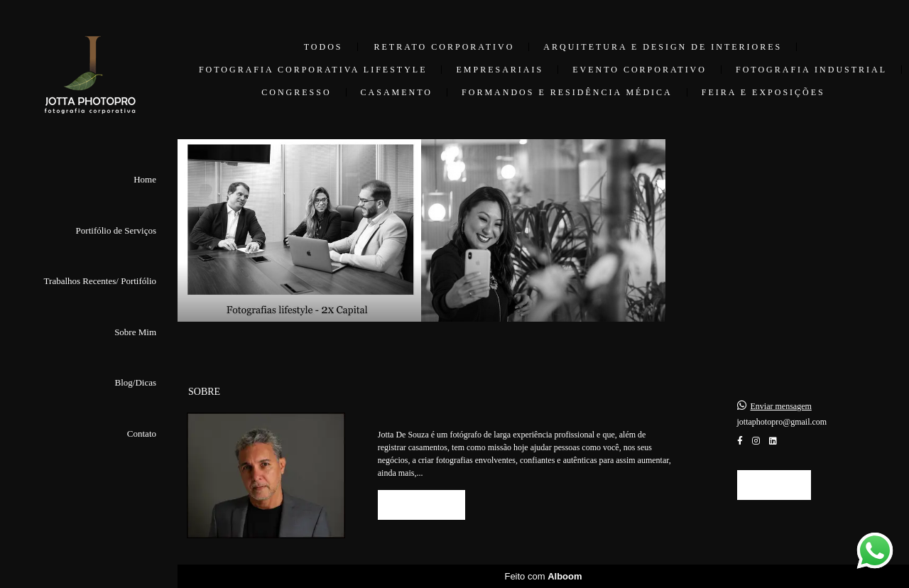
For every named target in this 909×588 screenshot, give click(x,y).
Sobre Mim (135, 332)
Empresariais (500, 70)
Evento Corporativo (639, 70)
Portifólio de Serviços (116, 230)
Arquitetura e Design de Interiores (663, 47)
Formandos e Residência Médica (567, 92)
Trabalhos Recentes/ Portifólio (100, 281)
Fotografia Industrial (811, 70)
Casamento (397, 92)
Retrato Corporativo (445, 47)
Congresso (296, 92)
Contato (142, 434)
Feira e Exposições (763, 92)
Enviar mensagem (781, 406)
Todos (323, 47)
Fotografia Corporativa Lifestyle (313, 70)
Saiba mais (421, 505)
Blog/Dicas (136, 382)
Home (145, 179)
